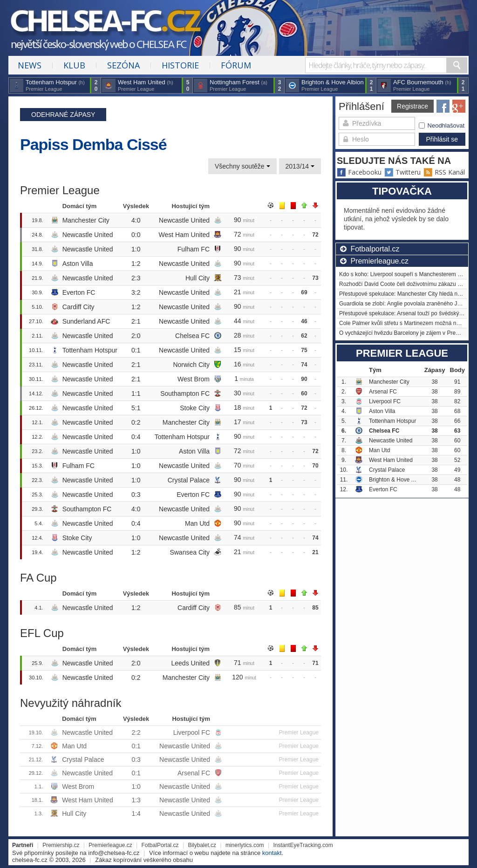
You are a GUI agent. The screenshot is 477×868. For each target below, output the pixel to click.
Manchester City (86, 220)
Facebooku (359, 172)
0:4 (136, 437)
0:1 (136, 350)
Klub (74, 65)
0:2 (136, 422)
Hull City (198, 278)
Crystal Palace (189, 480)
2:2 (136, 732)
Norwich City (191, 365)
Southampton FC (185, 393)
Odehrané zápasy (63, 115)
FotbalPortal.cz (160, 845)
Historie (180, 65)
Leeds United (190, 663)
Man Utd (197, 523)
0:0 (136, 235)
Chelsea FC (192, 336)
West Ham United (184, 235)
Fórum (236, 65)
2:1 (136, 321)
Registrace (412, 106)
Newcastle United (184, 220)
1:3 (136, 800)
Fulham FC (194, 249)
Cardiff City (78, 307)
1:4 (136, 814)
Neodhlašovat (442, 125)
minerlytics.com (245, 845)
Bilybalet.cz (202, 845)
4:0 (136, 220)
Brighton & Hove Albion (398, 480)
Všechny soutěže (242, 166)
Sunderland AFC (86, 321)
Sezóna (123, 65)
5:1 (136, 408)
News (30, 65)
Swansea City (190, 552)
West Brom (194, 379)
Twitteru (402, 172)
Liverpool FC (192, 732)
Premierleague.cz (110, 845)
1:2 (136, 264)
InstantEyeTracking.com (303, 845)
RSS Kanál (444, 172)
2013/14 (300, 166)
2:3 (136, 278)
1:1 (136, 393)
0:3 (136, 495)
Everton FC (79, 292)
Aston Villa (78, 264)
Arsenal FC (194, 773)
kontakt (272, 853)
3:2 (136, 292)
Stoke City (195, 408)
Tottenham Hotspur (90, 350)
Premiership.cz (61, 845)
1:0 (136, 249)
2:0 (136, 336)
